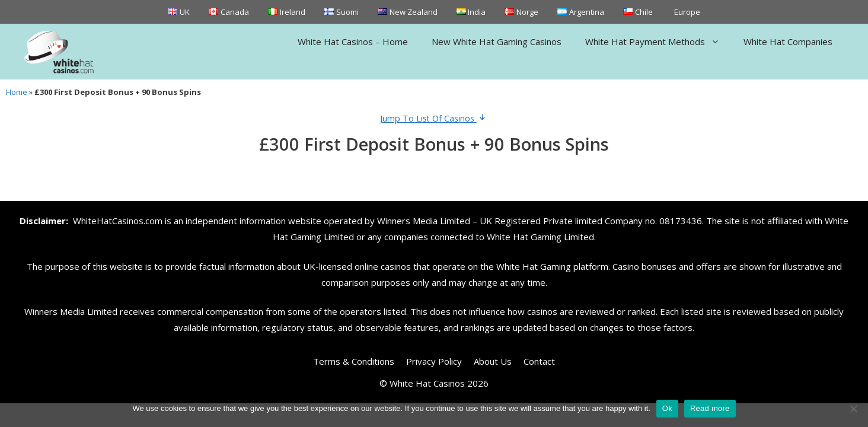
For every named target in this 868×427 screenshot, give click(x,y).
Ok (667, 408)
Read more (710, 408)
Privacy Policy (434, 361)
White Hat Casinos (427, 383)
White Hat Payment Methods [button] (658, 42)
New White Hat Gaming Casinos (497, 42)
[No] (853, 409)
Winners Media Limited (424, 221)
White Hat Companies (788, 42)
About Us (493, 361)
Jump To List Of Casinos (434, 118)
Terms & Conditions (354, 361)
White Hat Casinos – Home (353, 42)
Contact (539, 361)
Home (17, 92)
